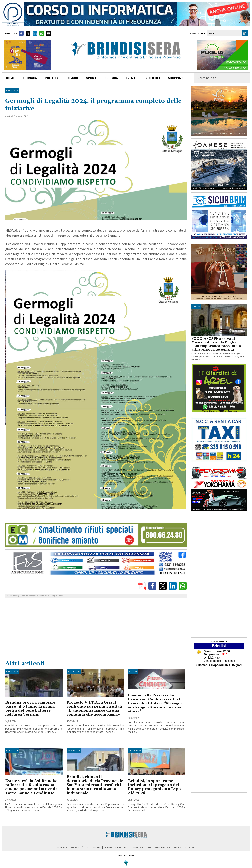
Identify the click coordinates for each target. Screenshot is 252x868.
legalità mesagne (29, 596)
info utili (152, 78)
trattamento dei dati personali (151, 847)
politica (52, 78)
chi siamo (61, 847)
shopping (176, 78)
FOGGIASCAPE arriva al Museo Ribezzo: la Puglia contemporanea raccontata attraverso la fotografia (216, 344)
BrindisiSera (12, 91)
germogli (17, 596)
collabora (94, 847)
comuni (72, 78)
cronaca (30, 78)
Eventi (131, 78)
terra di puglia (51, 596)
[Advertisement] (96, 630)
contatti (191, 847)
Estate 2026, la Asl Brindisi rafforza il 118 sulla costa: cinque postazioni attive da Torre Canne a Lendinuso (31, 787)
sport (91, 78)
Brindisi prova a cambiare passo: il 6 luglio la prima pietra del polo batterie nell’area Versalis (30, 708)
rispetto (41, 596)
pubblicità (77, 847)
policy (178, 847)
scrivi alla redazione (117, 847)
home (10, 78)
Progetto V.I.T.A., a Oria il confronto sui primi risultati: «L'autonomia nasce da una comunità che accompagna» (95, 708)
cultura (111, 78)
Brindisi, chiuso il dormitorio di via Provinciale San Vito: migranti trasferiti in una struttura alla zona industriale (95, 785)
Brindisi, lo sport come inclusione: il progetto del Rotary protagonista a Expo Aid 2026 (154, 787)
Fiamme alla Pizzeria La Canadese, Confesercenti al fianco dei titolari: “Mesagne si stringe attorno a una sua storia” (155, 703)
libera (60, 596)
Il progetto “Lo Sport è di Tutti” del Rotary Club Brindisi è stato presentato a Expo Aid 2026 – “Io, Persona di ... (157, 807)
